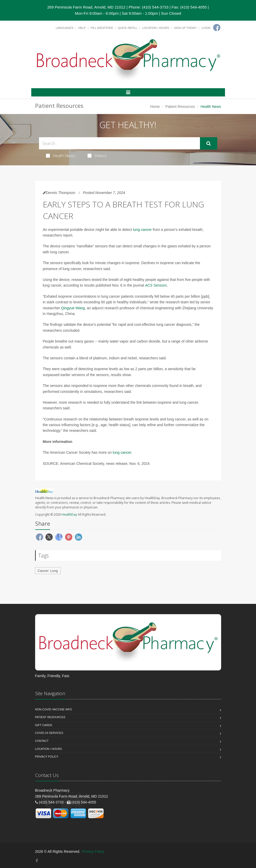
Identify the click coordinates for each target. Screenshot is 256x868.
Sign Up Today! (185, 28)
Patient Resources (180, 107)
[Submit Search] (209, 143)
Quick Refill (127, 28)
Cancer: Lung (48, 571)
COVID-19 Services (49, 733)
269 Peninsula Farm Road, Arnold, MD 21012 (86, 7)
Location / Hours (156, 28)
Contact (42, 741)
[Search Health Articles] (119, 143)
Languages (65, 28)
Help (82, 28)
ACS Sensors (156, 285)
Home (155, 107)
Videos (97, 156)
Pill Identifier (102, 28)
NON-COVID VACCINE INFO (54, 709)
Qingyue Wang (73, 308)
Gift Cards (44, 725)
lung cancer (142, 230)
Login (206, 28)
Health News (61, 156)
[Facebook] (217, 28)
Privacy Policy (47, 757)
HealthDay (69, 514)
